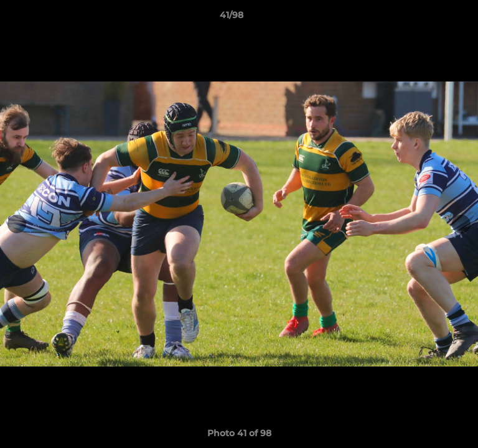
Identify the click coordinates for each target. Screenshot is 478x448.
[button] (433, 18)
